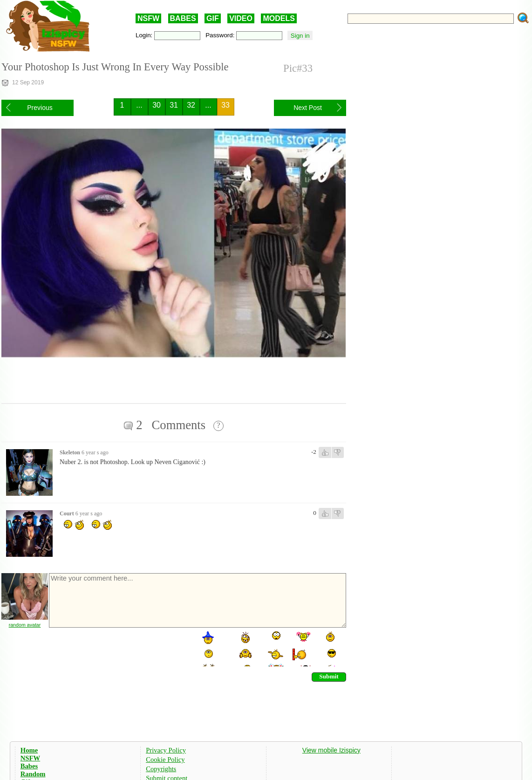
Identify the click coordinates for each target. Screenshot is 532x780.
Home (29, 750)
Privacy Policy (166, 750)
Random (33, 774)
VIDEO (241, 18)
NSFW (148, 18)
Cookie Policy (165, 759)
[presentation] (119, 648)
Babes (29, 766)
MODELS (279, 18)
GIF (213, 18)
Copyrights (161, 769)
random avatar (25, 625)
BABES (183, 18)
